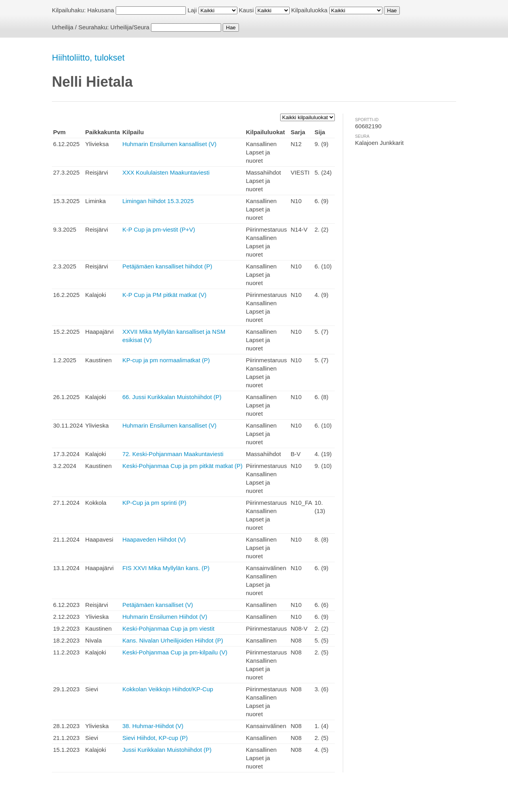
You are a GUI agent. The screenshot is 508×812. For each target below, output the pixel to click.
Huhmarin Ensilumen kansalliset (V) (170, 144)
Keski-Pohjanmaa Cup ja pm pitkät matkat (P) (182, 466)
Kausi (246, 10)
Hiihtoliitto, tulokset (88, 58)
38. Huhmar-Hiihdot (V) (153, 726)
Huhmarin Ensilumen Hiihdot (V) (165, 617)
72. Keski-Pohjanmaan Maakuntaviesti (173, 454)
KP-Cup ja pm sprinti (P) (155, 503)
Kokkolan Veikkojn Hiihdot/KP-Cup (168, 689)
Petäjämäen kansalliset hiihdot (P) (167, 266)
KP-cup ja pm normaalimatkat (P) (166, 360)
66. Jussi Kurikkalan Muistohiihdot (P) (172, 397)
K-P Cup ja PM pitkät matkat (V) (164, 295)
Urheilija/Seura (130, 27)
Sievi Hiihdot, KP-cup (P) (155, 738)
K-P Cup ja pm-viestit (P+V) (159, 229)
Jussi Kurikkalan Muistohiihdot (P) (167, 750)
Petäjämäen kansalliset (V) (158, 605)
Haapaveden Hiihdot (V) (154, 539)
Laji (192, 10)
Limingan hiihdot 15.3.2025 (158, 201)
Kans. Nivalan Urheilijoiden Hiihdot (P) (173, 640)
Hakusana (101, 10)
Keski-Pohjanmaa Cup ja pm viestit (169, 628)
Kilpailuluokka (309, 10)
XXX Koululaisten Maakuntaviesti (166, 172)
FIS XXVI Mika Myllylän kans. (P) (166, 568)
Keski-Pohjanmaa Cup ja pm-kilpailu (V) (175, 652)
